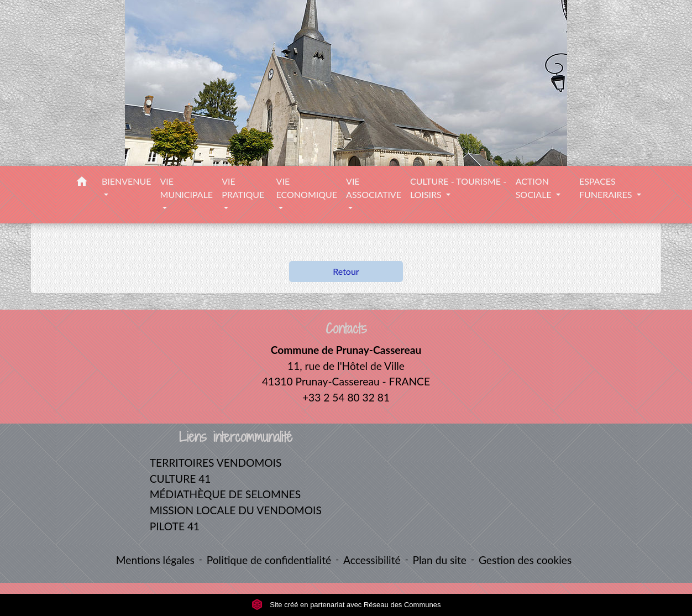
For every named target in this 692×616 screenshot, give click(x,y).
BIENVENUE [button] (127, 181)
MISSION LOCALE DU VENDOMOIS (236, 510)
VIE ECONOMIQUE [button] (307, 188)
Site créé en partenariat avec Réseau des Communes (346, 605)
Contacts (346, 329)
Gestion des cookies (525, 560)
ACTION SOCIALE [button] (535, 188)
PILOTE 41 (175, 526)
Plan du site (440, 560)
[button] (82, 183)
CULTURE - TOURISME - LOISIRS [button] (458, 188)
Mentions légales (155, 560)
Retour (346, 271)
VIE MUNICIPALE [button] (187, 188)
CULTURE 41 (180, 479)
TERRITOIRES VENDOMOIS (216, 463)
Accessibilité (372, 560)
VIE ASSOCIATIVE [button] (374, 188)
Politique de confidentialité (269, 560)
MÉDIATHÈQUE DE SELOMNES (225, 494)
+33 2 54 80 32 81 (346, 397)
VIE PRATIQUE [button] (243, 188)
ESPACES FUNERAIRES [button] (607, 188)
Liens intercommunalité (236, 437)
